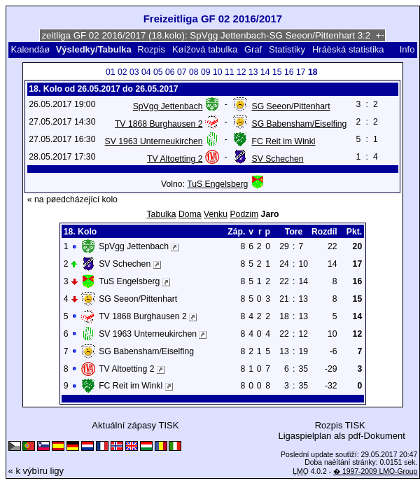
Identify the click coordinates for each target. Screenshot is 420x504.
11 (230, 72)
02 (122, 72)
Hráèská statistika (348, 49)
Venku (216, 214)
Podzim (244, 214)
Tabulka (162, 214)
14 (265, 72)
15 (277, 72)
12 (241, 72)
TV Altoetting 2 (175, 159)
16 (289, 72)
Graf (253, 49)
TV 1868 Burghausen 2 (159, 124)
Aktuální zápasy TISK (135, 425)
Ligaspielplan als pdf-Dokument (341, 436)
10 (218, 72)
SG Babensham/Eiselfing (300, 124)
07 (182, 72)
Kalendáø (30, 49)
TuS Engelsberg (217, 184)
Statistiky (287, 49)
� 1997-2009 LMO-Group (375, 471)
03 (134, 72)
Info (407, 49)
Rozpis (151, 49)
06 (170, 72)
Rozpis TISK (340, 425)
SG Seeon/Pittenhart (291, 106)
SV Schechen (278, 159)
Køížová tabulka (205, 49)
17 (301, 72)
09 (206, 72)
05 (158, 72)
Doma (190, 214)
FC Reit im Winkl (284, 141)
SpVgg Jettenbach (168, 106)
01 (111, 72)
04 (146, 72)
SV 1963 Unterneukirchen (154, 141)
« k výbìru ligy (36, 471)
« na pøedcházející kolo (72, 199)
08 (194, 72)
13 (253, 72)
